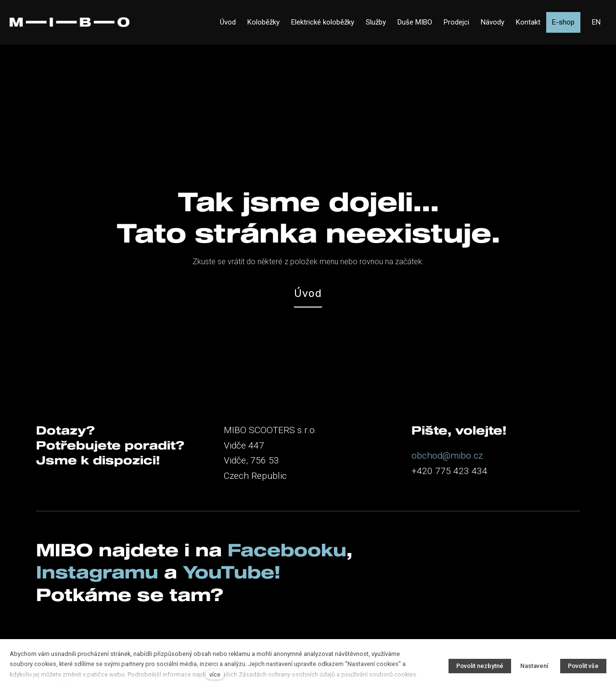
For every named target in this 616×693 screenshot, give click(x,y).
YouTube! (232, 572)
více (215, 674)
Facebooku (287, 550)
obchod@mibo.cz (447, 456)
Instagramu (100, 572)
